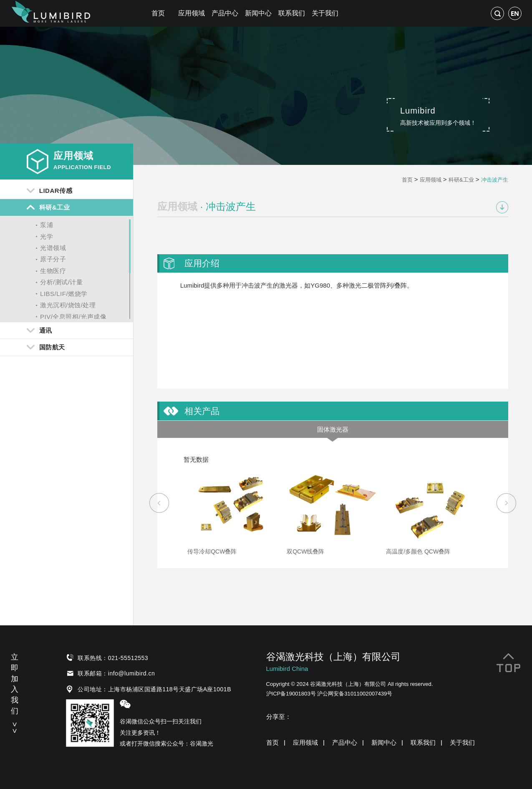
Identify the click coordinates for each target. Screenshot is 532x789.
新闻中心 (258, 13)
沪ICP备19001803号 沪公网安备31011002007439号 (329, 694)
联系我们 (292, 13)
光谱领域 (53, 248)
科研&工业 (461, 180)
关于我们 (325, 13)
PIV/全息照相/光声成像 (73, 317)
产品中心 (225, 13)
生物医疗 (53, 271)
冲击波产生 (495, 180)
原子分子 (53, 259)
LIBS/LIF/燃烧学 (64, 294)
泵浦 (47, 225)
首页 (158, 13)
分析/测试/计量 (61, 282)
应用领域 (192, 13)
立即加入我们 (15, 692)
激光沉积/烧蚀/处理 (68, 305)
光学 (47, 236)
